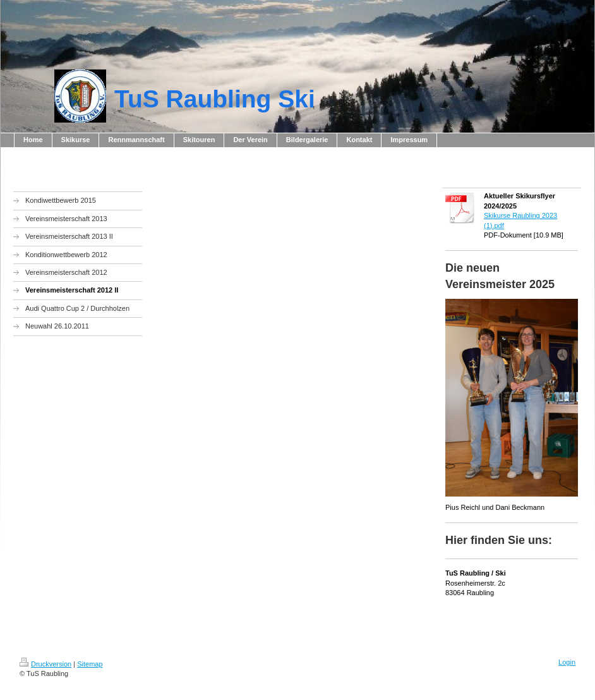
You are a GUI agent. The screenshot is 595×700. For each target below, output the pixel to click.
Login (567, 662)
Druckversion (45, 664)
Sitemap (90, 664)
